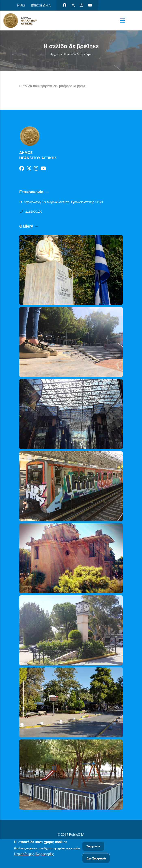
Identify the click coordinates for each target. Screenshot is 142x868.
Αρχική (55, 54)
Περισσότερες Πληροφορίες (34, 854)
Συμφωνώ (93, 847)
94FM (21, 5)
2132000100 (31, 211)
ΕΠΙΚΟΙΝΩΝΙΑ (41, 5)
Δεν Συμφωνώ (96, 859)
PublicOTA (77, 835)
